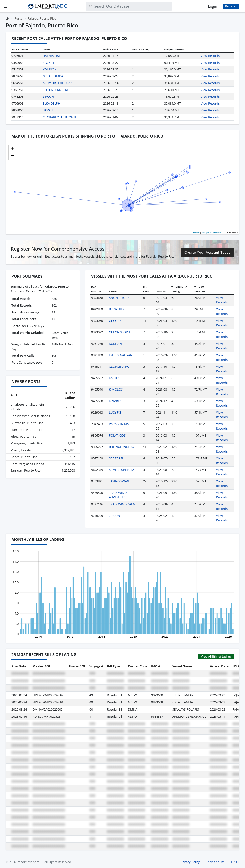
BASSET (48, 110)
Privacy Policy (190, 862)
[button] (12, 149)
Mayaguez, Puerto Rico (27, 443)
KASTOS (114, 378)
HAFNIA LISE (52, 56)
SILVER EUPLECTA (121, 470)
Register (231, 6)
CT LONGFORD (119, 332)
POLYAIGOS (117, 435)
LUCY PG (115, 412)
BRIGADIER (117, 309)
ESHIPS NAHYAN (121, 355)
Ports (18, 18)
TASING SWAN (119, 481)
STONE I (48, 63)
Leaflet (196, 232)
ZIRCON (48, 97)
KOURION (50, 69)
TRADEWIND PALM (122, 504)
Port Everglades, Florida (27, 464)
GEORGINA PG (119, 367)
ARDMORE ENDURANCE (59, 83)
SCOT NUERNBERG (56, 90)
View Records (210, 56)
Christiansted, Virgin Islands (30, 416)
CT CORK (115, 321)
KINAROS (115, 401)
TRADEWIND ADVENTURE (118, 495)
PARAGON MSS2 (120, 424)
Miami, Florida (21, 450)
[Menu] (6, 6)
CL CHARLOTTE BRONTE (60, 117)
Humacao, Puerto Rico (26, 430)
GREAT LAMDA (53, 76)
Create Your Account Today (208, 252)
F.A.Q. (235, 862)
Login (212, 6)
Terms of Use (215, 862)
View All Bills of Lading (216, 656)
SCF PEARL (116, 458)
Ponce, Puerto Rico (24, 457)
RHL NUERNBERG (121, 447)
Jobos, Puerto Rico (23, 437)
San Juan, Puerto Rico (26, 470)
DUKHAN (115, 344)
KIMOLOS (116, 389)
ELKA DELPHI (52, 103)
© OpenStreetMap (212, 232)
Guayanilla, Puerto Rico (27, 423)
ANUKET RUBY (119, 298)
